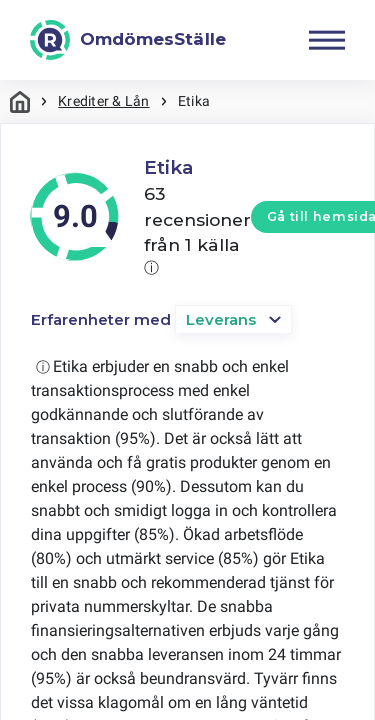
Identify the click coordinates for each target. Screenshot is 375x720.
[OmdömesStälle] (128, 40)
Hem (20, 101)
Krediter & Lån (103, 101)
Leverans (221, 319)
